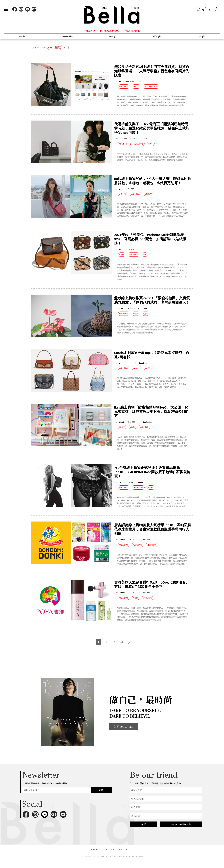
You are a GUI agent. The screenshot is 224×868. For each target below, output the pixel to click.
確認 (144, 824)
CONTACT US (109, 850)
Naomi (121, 422)
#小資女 (149, 368)
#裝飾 (132, 427)
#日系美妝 (152, 545)
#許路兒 (149, 194)
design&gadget (147, 422)
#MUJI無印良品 (151, 87)
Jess (120, 81)
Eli (120, 482)
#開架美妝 (148, 598)
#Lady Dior (124, 144)
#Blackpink (138, 487)
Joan (120, 189)
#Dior (151, 144)
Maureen (122, 540)
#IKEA (122, 427)
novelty (142, 81)
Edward (122, 308)
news (146, 139)
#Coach (137, 368)
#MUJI (136, 87)
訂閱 (101, 790)
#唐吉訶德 (138, 545)
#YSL (151, 487)
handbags (143, 189)
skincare (146, 540)
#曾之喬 (123, 194)
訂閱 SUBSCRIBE (124, 727)
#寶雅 (136, 598)
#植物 (136, 314)
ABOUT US (94, 850)
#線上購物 (124, 87)
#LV (145, 255)
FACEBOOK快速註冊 (181, 824)
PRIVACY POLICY (127, 850)
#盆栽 (146, 314)
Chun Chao (123, 139)
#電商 (122, 255)
